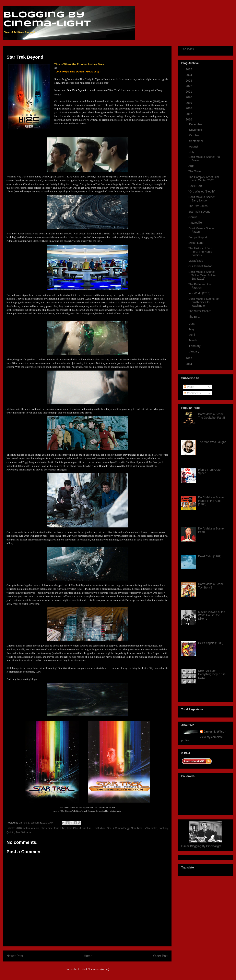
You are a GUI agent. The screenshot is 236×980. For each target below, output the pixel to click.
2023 (189, 81)
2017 (189, 114)
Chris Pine (47, 828)
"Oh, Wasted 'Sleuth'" (202, 191)
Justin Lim (86, 828)
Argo (191, 166)
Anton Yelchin (31, 828)
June (192, 324)
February (195, 346)
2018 (189, 108)
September (196, 141)
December (196, 124)
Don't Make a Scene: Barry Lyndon (202, 199)
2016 (19, 828)
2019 (189, 103)
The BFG (194, 317)
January (194, 351)
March (193, 340)
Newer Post (15, 956)
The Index (188, 49)
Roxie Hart (195, 186)
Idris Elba (60, 828)
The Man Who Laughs (212, 442)
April (192, 335)
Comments (192, 393)
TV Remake (150, 828)
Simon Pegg (122, 828)
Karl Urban (99, 828)
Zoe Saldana (23, 832)
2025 (189, 69)
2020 (189, 97)
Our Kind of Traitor (200, 266)
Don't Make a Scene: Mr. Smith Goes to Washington (204, 302)
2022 (189, 86)
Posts (189, 387)
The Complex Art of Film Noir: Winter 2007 (204, 179)
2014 (189, 364)
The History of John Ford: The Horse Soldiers (201, 252)
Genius (193, 217)
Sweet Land (196, 243)
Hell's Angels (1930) (211, 643)
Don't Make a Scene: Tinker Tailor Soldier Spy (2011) (202, 275)
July (192, 152)
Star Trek (136, 828)
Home (88, 956)
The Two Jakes (198, 206)
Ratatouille (195, 223)
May (192, 329)
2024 (189, 75)
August (194, 147)
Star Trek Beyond (199, 212)
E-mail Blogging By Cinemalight (201, 846)
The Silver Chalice (200, 311)
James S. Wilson (215, 732)
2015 (189, 358)
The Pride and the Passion (200, 286)
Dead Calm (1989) (210, 556)
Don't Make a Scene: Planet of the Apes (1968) (211, 501)
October (194, 135)
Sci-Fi (110, 828)
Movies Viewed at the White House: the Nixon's (212, 615)
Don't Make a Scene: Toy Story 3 (211, 586)
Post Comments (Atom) (96, 969)
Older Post (161, 956)
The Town (194, 171)
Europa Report (198, 237)
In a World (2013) (199, 293)
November (196, 130)
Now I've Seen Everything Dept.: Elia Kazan (212, 674)
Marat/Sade (196, 261)
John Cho (72, 828)
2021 (189, 92)
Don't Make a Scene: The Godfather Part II (212, 416)
